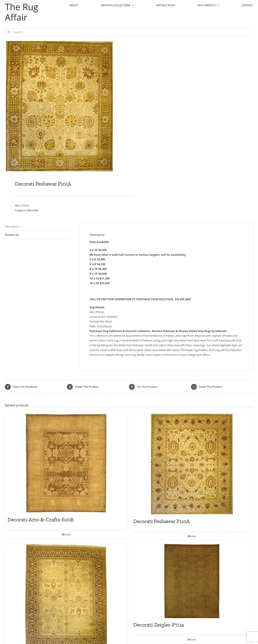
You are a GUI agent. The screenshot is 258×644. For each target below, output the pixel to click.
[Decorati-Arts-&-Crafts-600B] (66, 463)
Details (67, 534)
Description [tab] (12, 227)
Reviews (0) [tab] (12, 235)
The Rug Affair (22, 12)
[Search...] (129, 32)
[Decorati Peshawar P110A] (192, 464)
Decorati (33, 210)
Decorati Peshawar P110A (161, 521)
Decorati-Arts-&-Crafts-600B (41, 520)
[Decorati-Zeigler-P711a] (192, 581)
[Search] (9, 32)
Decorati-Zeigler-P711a (159, 625)
